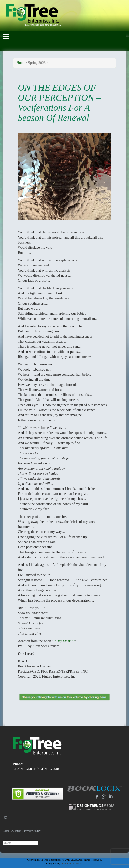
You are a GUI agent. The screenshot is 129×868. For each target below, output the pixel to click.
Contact (17, 831)
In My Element (64, 641)
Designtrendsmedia (72, 863)
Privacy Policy (32, 831)
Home (21, 63)
